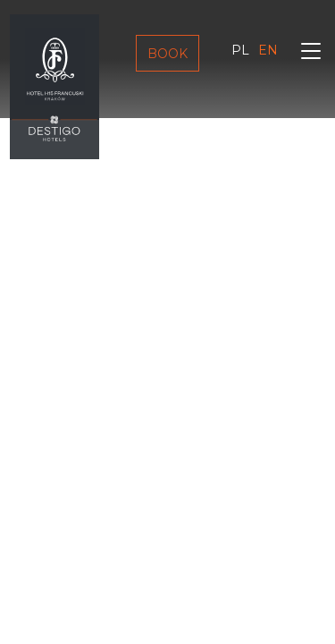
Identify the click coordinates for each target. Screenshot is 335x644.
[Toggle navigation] (311, 53)
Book (167, 54)
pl (240, 50)
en (268, 50)
